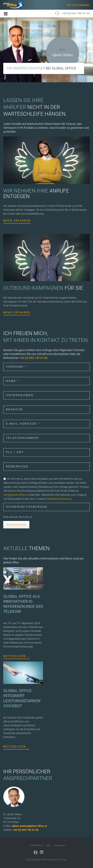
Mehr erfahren (17, 221)
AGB (49, 845)
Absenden (16, 525)
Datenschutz (37, 845)
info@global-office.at (15, 495)
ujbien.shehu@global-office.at (29, 826)
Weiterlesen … (16, 656)
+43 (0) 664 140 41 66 (76, 13)
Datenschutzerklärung (59, 499)
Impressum (60, 845)
